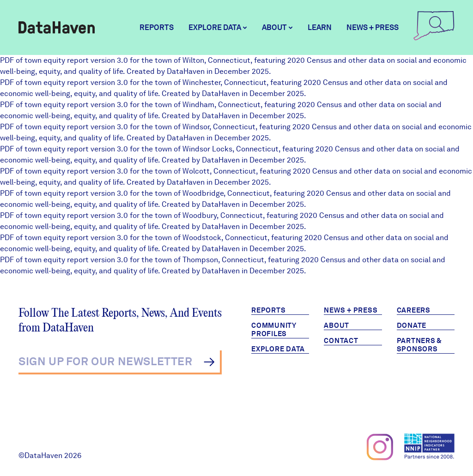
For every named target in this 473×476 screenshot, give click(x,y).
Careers (414, 310)
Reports (157, 27)
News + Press (373, 27)
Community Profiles (274, 330)
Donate (412, 325)
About (337, 325)
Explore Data (278, 349)
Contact (341, 341)
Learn (320, 27)
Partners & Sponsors (420, 345)
